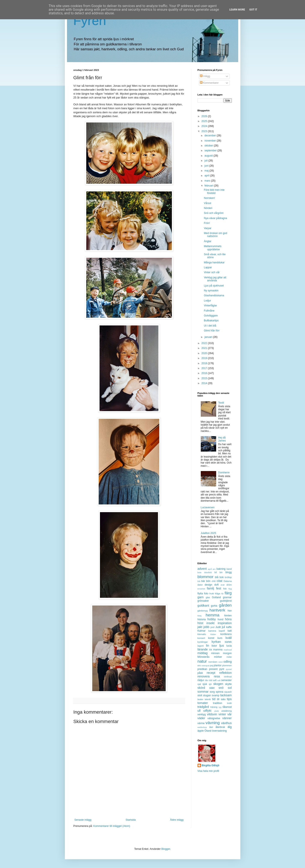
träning (214, 707)
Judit (218, 627)
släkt (212, 688)
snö (221, 688)
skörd (201, 688)
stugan (207, 695)
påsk (200, 673)
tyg (220, 707)
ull (199, 711)
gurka (214, 606)
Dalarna (228, 581)
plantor (218, 665)
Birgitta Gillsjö (211, 765)
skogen (218, 684)
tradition (218, 703)
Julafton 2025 (208, 533)
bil (216, 572)
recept (211, 673)
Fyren (90, 21)
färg (228, 593)
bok (222, 577)
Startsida (131, 820)
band (229, 569)
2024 (205, 126)
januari (209, 337)
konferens (226, 634)
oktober (209, 146)
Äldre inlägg (177, 820)
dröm (229, 585)
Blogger (166, 849)
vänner (227, 718)
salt (219, 680)
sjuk (205, 684)
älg (230, 727)
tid (214, 699)
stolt (200, 695)
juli (206, 161)
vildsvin (212, 714)
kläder (213, 634)
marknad (228, 650)
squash (228, 692)
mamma (218, 650)
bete (200, 572)
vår (230, 714)
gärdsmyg (203, 611)
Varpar (208, 228)
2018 (205, 363)
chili (214, 581)
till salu (221, 699)
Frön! (207, 223)
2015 (205, 378)
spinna (219, 692)
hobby (212, 619)
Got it (253, 10)
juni (207, 166)
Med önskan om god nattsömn (215, 235)
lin (207, 646)
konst (211, 638)
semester (226, 680)
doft (216, 585)
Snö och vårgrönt (213, 213)
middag (203, 653)
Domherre (224, 473)
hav (230, 611)
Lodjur (207, 301)
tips (229, 699)
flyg (230, 589)
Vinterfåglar (210, 306)
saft (215, 680)
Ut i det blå (210, 326)
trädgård (203, 707)
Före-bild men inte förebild (214, 191)
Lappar (208, 267)
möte (229, 657)
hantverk (217, 610)
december (211, 136)
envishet (201, 589)
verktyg (202, 714)
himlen (228, 616)
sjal (199, 684)
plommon (227, 665)
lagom (201, 646)
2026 (205, 116)
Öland (208, 731)
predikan (202, 669)
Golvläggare (211, 316)
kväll (229, 638)
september (211, 151)
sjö (210, 684)
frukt (212, 594)
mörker (218, 657)
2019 (205, 358)
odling (228, 662)
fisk (225, 589)
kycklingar (203, 642)
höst (200, 623)
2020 (205, 353)
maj (207, 171)
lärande (203, 649)
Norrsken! (209, 198)
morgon (227, 653)
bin (221, 572)
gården (225, 605)
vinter (222, 714)
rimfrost (228, 677)
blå (217, 577)
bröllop (228, 577)
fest (219, 588)
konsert (201, 638)
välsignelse (214, 718)
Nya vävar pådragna (215, 218)
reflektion (225, 673)
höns (228, 619)
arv (214, 569)
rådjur (201, 680)
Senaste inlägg (83, 820)
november (211, 141)
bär (203, 581)
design (208, 585)
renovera (204, 676)
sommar (203, 692)
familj (211, 588)
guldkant (203, 606)
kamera (212, 631)
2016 (205, 373)
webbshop (202, 727)
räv (206, 680)
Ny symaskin (211, 291)
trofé (229, 703)
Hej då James (222, 439)
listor (214, 646)
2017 (205, 368)
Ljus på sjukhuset (214, 286)
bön (208, 581)
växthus (226, 723)
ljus (222, 646)
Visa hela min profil (208, 771)
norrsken (213, 662)
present (213, 669)
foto (206, 594)
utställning (227, 711)
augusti (209, 156)
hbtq (200, 616)
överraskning (219, 731)
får (222, 594)
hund (221, 619)
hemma (213, 615)
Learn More (237, 10)
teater (201, 699)
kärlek (228, 642)
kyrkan (216, 642)
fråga (218, 594)
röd (210, 680)
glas (208, 597)
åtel (211, 727)
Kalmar (202, 631)
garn (201, 597)
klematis (202, 634)
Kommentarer (209, 83)
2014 (205, 383)
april (207, 176)
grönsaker (203, 601)
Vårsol (207, 203)
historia (202, 619)
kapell (222, 631)
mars (208, 181)
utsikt (216, 711)
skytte (228, 684)
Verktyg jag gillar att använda (215, 279)
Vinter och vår (212, 272)
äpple (201, 731)
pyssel (229, 669)
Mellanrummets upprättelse (213, 248)
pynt (222, 669)
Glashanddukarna (214, 295)
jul (223, 627)
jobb (206, 627)
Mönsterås (204, 657)
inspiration (225, 623)
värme (201, 723)
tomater (203, 703)
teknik (208, 699)
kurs (220, 638)
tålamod (227, 707)
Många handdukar (214, 262)
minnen (215, 653)
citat (219, 581)
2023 (205, 131)
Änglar (208, 241)
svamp (215, 695)
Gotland (216, 597)
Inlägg (205, 76)
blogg (228, 572)
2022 (205, 343)
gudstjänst (226, 601)
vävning (213, 723)
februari (209, 186)
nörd (220, 662)
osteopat (205, 666)
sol (230, 688)
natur (202, 661)
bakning (221, 569)
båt (199, 581)
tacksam (226, 695)
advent (202, 569)
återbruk (220, 727)
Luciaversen (208, 507)
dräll (223, 585)
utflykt (207, 711)
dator (200, 585)
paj (211, 665)
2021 (205, 348)
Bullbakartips (211, 321)
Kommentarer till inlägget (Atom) (112, 826)
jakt (200, 627)
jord (213, 627)
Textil (221, 403)
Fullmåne (209, 311)
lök (211, 650)
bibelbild (208, 572)
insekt (211, 623)
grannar (227, 597)
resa (217, 676)
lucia (229, 646)
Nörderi (208, 208)
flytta (200, 594)
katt (230, 631)
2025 (205, 121)
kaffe (229, 627)
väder (201, 718)
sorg (212, 692)
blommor (206, 577)
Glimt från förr (212, 331)
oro (199, 665)
